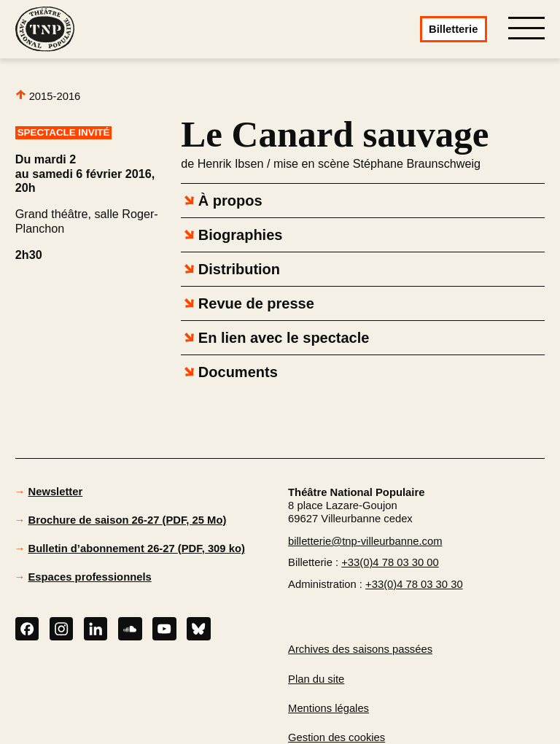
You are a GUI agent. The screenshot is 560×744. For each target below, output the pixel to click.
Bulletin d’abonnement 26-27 (137, 549)
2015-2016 (48, 96)
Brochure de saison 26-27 (128, 520)
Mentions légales (328, 708)
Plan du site (316, 679)
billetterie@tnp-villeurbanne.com (365, 541)
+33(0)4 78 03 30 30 (414, 584)
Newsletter (56, 492)
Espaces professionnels (90, 577)
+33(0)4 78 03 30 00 (390, 562)
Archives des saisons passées (360, 649)
